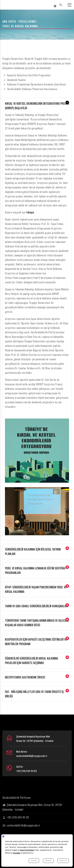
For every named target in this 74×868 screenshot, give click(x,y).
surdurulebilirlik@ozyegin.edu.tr (21, 825)
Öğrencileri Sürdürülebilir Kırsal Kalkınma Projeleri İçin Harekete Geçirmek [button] (31, 661)
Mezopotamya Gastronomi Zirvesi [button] (25, 677)
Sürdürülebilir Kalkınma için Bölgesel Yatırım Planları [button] (33, 551)
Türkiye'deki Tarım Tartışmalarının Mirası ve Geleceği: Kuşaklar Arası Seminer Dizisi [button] (37, 623)
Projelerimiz (28, 21)
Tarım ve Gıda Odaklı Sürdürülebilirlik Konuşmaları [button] (36, 606)
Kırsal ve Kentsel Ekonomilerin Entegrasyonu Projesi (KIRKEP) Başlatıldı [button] (37, 106)
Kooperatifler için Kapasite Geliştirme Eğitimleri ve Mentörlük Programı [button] (36, 642)
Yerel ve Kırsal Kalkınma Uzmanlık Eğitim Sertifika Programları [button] (35, 570)
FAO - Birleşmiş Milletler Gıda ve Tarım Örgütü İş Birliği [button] (34, 694)
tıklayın (30, 212)
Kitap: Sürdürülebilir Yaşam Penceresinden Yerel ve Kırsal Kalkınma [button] (36, 589)
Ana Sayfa (9, 21)
